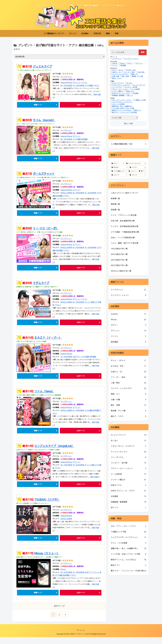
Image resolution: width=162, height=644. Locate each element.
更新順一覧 (115, 204)
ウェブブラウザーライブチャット (122, 102)
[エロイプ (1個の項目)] (138, 175)
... (92, 94)
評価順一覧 (115, 210)
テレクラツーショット (132, 59)
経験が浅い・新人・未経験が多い (122, 106)
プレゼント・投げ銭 (131, 87)
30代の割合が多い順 (119, 260)
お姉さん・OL (116, 72)
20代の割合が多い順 (119, 254)
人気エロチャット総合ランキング (124, 193)
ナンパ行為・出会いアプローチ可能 (123, 108)
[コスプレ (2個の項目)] (138, 167)
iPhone (70, 82)
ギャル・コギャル (118, 70)
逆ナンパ (130, 95)
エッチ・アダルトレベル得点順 (124, 215)
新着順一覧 (115, 198)
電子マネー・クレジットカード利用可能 (124, 112)
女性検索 (136, 93)
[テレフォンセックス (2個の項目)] (136, 163)
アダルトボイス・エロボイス (121, 85)
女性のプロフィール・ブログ (121, 93)
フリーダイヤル (117, 87)
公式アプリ (77, 360)
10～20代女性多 (78, 85)
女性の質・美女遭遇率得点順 (123, 221)
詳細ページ (38, 105)
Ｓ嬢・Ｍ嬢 (116, 76)
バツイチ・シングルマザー (120, 74)
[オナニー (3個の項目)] (118, 163)
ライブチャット (66, 77)
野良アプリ (138, 110)
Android (64, 82)
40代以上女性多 (66, 194)
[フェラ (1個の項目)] (133, 171)
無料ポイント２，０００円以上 (122, 110)
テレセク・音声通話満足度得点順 (124, 226)
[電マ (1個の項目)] (142, 171)
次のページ (59, 613)
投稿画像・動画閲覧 (118, 95)
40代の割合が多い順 (119, 265)
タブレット (77, 82)
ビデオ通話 (89, 85)
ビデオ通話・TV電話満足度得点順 (125, 232)
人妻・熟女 (141, 72)
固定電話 (123, 65)
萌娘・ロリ (135, 74)
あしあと (130, 83)
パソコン (84, 82)
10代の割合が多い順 (119, 249)
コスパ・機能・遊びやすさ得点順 (124, 243)
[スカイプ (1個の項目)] (119, 175)
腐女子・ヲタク (117, 78)
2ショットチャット (118, 83)
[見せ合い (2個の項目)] (119, 167)
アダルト (96, 85)
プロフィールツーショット (120, 89)
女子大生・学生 (131, 70)
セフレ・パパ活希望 (118, 104)
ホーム (78, 637)
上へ (85, 637)
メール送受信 (136, 89)
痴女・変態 (125, 76)
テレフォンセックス (139, 85)
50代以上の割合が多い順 (121, 271)
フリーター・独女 (129, 72)
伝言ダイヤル (130, 91)
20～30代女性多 (66, 85)
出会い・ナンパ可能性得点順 (123, 237)
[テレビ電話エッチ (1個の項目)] (119, 171)
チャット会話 (89, 305)
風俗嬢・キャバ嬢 (137, 76)
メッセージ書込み (118, 91)
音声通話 (84, 140)
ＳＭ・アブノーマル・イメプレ (122, 100)
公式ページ (81, 105)
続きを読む (95, 482)
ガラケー (130, 63)
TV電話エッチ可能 (140, 100)
